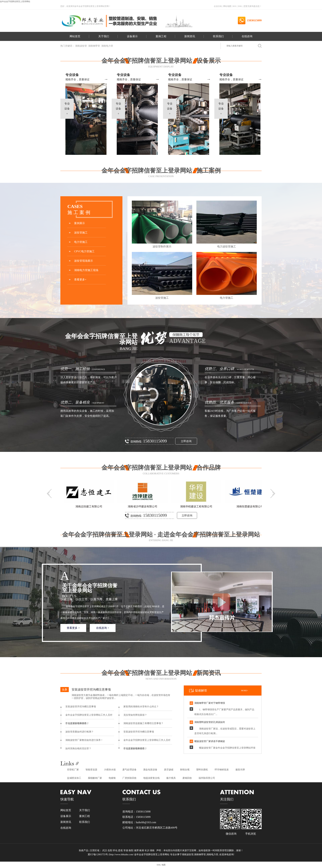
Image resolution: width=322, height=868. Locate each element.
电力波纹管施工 (227, 246)
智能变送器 (91, 770)
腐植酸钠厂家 (95, 778)
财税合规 (185, 770)
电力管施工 (81, 242)
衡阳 (131, 850)
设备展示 (132, 36)
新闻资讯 (190, 36)
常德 (126, 850)
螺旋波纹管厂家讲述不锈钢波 (210, 741)
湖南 (152, 850)
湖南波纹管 (81, 46)
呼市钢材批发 (222, 770)
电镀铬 (112, 778)
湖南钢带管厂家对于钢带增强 (210, 703)
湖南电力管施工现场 (86, 270)
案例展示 (79, 223)
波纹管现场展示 (84, 261)
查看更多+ (80, 280)
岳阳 (110, 850)
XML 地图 (161, 865)
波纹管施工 (81, 233)
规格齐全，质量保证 (77, 79)
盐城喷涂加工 (74, 778)
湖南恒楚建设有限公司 (250, 506)
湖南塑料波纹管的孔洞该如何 (210, 722)
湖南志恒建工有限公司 (89, 506)
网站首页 (75, 36)
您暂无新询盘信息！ (253, 6)
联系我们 (218, 36)
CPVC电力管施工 (84, 251)
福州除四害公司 (207, 778)
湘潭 (137, 850)
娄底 (121, 850)
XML (240, 6)
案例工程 (161, 36)
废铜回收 (187, 778)
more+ (245, 691)
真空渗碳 (169, 770)
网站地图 (227, 6)
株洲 (142, 850)
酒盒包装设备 (150, 770)
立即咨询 (186, 441)
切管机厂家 (73, 770)
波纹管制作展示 (162, 246)
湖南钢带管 (94, 46)
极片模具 (171, 778)
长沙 (147, 850)
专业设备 (72, 75)
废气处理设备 (129, 770)
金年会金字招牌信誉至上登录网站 (15, 2)
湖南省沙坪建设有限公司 (143, 506)
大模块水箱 (110, 770)
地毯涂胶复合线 (151, 778)
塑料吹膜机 (202, 770)
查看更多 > (73, 628)
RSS (235, 6)
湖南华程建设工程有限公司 (196, 506)
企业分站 (218, 6)
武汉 (105, 850)
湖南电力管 (107, 46)
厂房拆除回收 (129, 778)
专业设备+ (67, 109)
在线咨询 (247, 36)
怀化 (116, 850)
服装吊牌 (240, 770)
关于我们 (104, 36)
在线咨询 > (103, 628)
